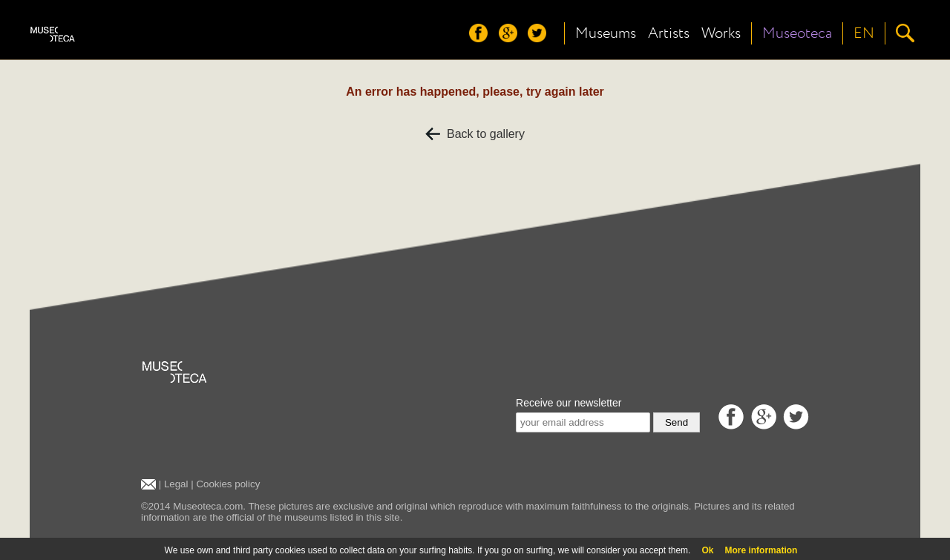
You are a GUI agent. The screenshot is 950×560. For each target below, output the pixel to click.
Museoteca (797, 33)
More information (761, 550)
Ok (707, 550)
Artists (669, 33)
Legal (176, 484)
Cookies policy (228, 484)
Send (677, 422)
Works (721, 33)
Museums (606, 33)
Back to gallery (475, 134)
